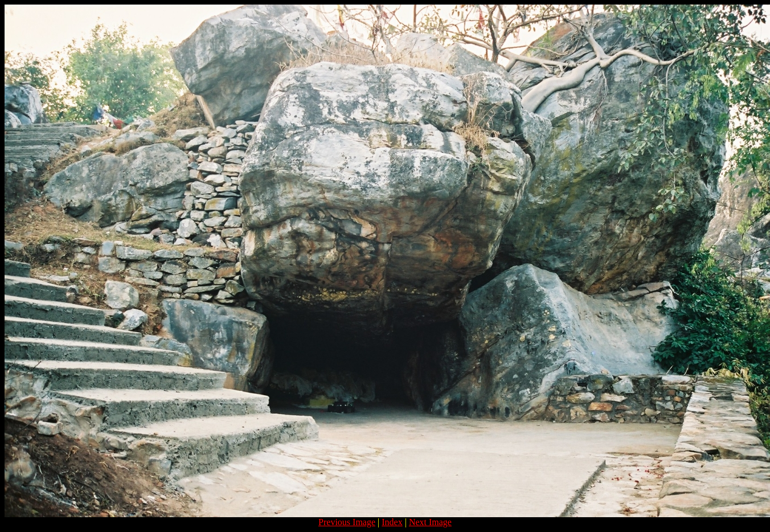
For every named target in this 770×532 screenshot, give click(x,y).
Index (392, 522)
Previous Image (347, 522)
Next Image (430, 522)
